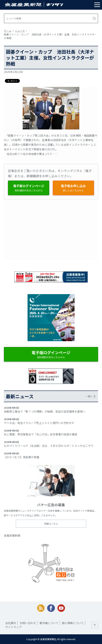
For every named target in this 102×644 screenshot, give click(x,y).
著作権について (49, 623)
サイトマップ (13, 627)
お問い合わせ (28, 623)
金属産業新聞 (12, 535)
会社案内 (11, 623)
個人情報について (73, 623)
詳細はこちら (51, 524)
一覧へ (89, 396)
